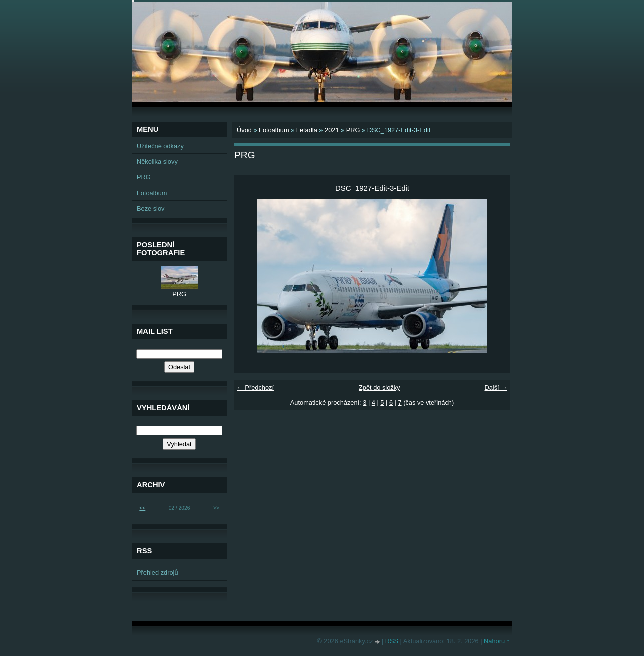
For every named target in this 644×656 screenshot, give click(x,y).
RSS (392, 641)
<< (142, 508)
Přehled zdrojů (157, 573)
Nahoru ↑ (497, 641)
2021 (332, 130)
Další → (496, 388)
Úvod (244, 130)
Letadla (307, 130)
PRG (353, 130)
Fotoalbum (274, 130)
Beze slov (150, 209)
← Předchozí (255, 388)
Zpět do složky (379, 388)
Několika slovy (157, 162)
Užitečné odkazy (160, 146)
